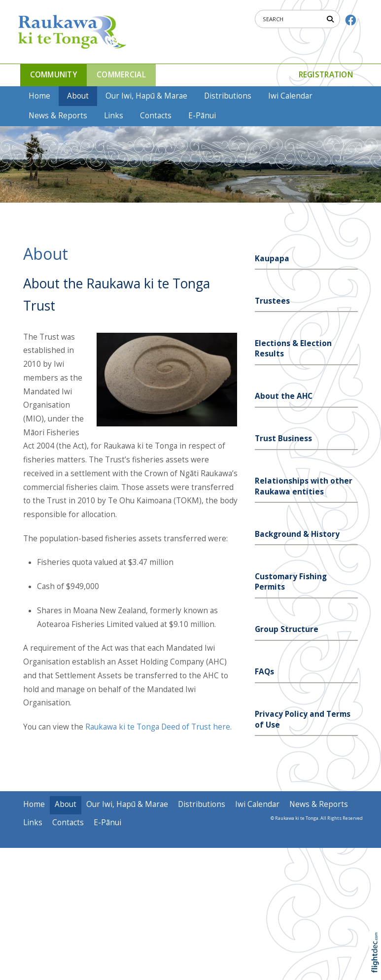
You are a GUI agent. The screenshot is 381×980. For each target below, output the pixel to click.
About (78, 96)
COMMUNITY (54, 75)
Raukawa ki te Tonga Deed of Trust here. (158, 727)
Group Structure (287, 629)
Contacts (156, 116)
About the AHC (284, 396)
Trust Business (283, 438)
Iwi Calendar (290, 96)
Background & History (297, 534)
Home (39, 96)
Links (114, 116)
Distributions (228, 96)
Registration (326, 75)
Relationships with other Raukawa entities (304, 486)
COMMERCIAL (121, 75)
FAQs (264, 672)
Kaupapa (272, 259)
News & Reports (58, 116)
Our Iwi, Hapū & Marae (146, 96)
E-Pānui (202, 116)
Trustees (272, 301)
